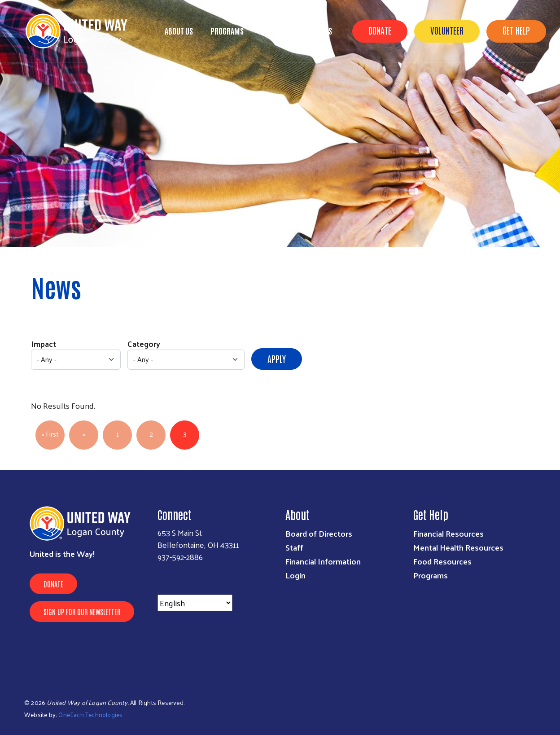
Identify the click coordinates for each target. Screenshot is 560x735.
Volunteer (447, 30)
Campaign (277, 31)
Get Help (516, 30)
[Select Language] (195, 603)
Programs (227, 31)
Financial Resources (448, 533)
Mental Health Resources (458, 547)
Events (321, 31)
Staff (294, 547)
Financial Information (323, 561)
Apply (277, 359)
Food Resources (442, 561)
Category (144, 343)
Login (295, 575)
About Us (179, 31)
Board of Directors (319, 533)
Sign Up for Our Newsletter (82, 612)
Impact (44, 343)
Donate (380, 30)
